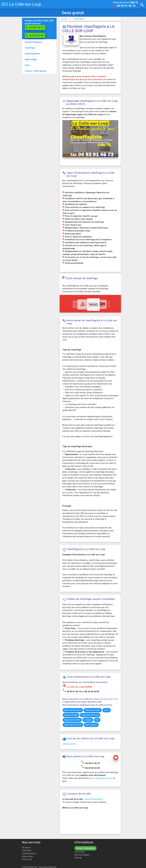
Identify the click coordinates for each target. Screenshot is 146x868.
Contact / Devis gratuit (86, 848)
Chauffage (27, 850)
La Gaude (88, 720)
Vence (107, 710)
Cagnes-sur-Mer (71, 715)
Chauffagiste (79, 19)
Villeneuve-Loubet (93, 710)
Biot (97, 720)
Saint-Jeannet (91, 725)
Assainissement (29, 853)
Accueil (64, 19)
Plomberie (26, 848)
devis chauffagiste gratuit (101, 778)
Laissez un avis (69, 744)
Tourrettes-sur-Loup (90, 715)
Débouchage (27, 856)
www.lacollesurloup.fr (94, 799)
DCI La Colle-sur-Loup (21, 4)
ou (90, 691)
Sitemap (78, 858)
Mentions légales (82, 855)
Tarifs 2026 (80, 852)
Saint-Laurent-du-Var (73, 725)
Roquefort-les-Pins (72, 720)
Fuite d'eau (27, 859)
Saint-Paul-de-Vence (73, 710)
